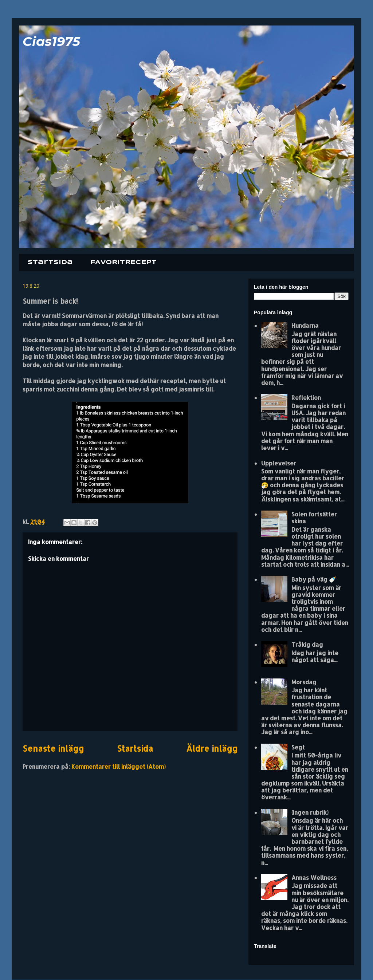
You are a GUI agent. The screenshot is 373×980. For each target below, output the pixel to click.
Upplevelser (279, 463)
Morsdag (304, 682)
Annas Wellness (314, 877)
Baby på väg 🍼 (314, 579)
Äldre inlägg (212, 749)
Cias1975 (51, 41)
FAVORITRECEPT (123, 262)
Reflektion (306, 397)
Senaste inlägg (53, 749)
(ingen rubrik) (310, 812)
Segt (298, 747)
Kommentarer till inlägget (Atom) (119, 766)
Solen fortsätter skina (314, 517)
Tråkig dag (307, 644)
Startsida (50, 262)
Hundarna (305, 325)
